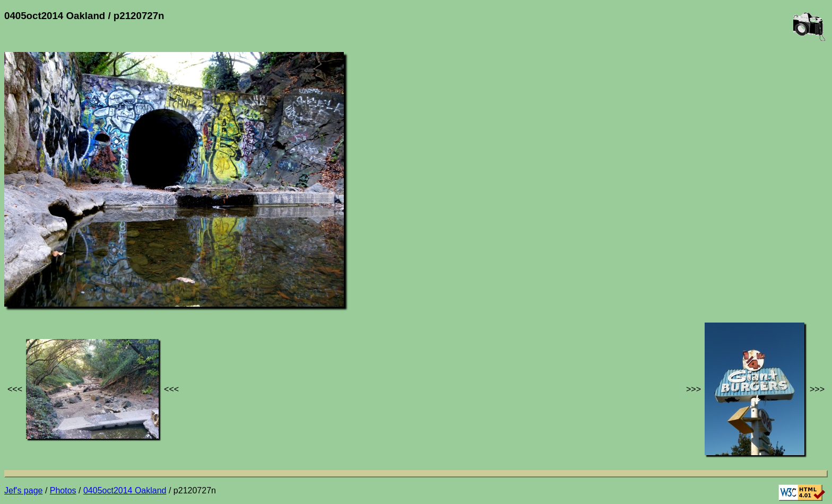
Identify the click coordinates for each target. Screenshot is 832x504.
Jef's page (23, 490)
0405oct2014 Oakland (125, 490)
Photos (63, 490)
